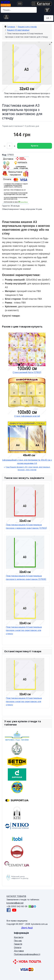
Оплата (18, 947)
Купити (35, 146)
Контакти (19, 937)
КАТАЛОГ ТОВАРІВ (16, 896)
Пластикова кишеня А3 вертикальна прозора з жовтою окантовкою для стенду (24, 630)
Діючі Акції (27, 928)
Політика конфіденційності (27, 954)
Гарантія (18, 944)
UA (48, 18)
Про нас (18, 941)
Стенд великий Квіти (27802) (27, 372)
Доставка (19, 951)
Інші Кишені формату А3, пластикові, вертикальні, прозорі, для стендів (27, 468)
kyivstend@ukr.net (15, 903)
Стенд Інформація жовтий (27, 416)
